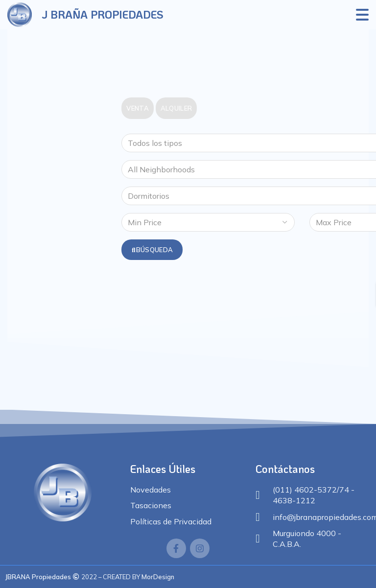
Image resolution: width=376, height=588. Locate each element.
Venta (138, 108)
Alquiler (176, 108)
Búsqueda (152, 250)
